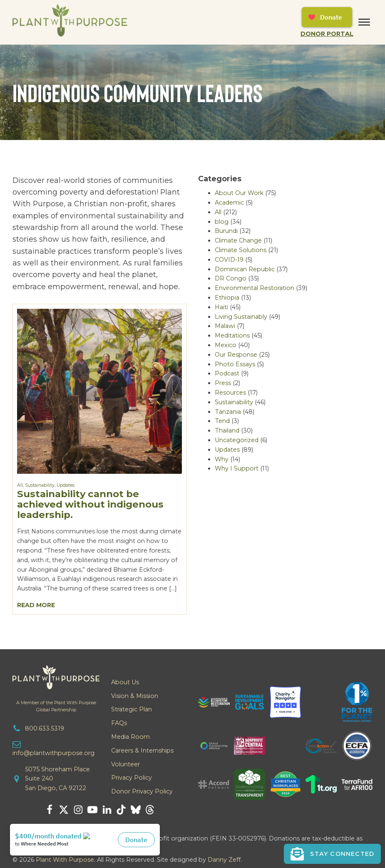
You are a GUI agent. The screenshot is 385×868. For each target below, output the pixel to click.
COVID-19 (229, 260)
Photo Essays (235, 364)
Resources (230, 393)
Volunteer (125, 764)
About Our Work (239, 193)
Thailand (227, 430)
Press (223, 383)
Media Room (130, 737)
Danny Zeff (224, 860)
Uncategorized (237, 440)
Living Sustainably (241, 317)
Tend (222, 421)
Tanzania (228, 412)
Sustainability (40, 485)
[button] (332, 854)
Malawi (225, 326)
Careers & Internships (142, 750)
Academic (229, 203)
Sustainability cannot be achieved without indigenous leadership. (90, 504)
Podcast (227, 373)
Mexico (226, 345)
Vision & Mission (135, 696)
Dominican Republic (245, 269)
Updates (66, 485)
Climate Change (238, 240)
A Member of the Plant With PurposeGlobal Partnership (56, 706)
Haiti (221, 307)
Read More (36, 605)
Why (222, 459)
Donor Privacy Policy (142, 791)
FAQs (119, 723)
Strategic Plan (132, 709)
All (20, 485)
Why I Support (237, 468)
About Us (125, 682)
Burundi (226, 231)
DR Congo (231, 278)
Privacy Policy (132, 778)
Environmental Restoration (255, 288)
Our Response (236, 355)
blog (222, 222)
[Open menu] (364, 22)
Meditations (232, 335)
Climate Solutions (241, 250)
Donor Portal (327, 34)
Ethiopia (227, 298)
